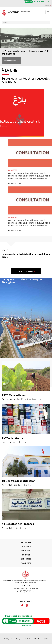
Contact (26, 555)
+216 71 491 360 (22, 589)
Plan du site (26, 563)
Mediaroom (26, 551)
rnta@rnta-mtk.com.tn (28, 592)
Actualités (26, 542)
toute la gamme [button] (26, 271)
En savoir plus (37, 183)
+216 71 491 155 (33, 589)
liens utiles (26, 559)
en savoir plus (10, 60)
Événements (26, 547)
